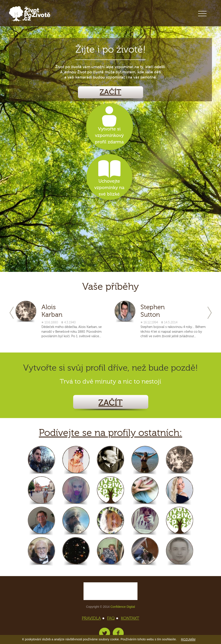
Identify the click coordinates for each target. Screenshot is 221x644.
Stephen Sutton (153, 311)
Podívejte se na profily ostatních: (110, 433)
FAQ (112, 618)
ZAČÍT (110, 92)
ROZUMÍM (188, 639)
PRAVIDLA (93, 618)
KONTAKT (130, 618)
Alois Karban (52, 311)
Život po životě (30, 14)
